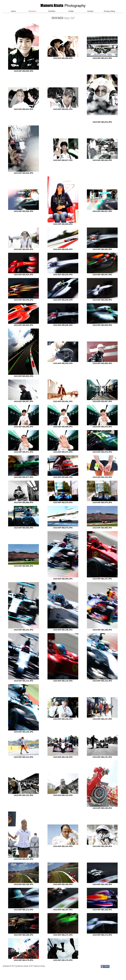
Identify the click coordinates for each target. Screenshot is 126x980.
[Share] (105, 966)
